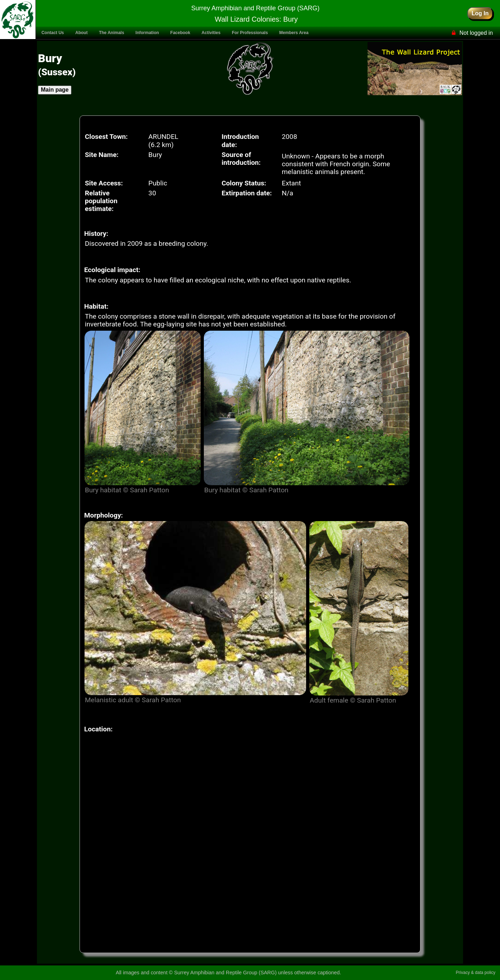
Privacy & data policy (476, 973)
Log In (480, 13)
